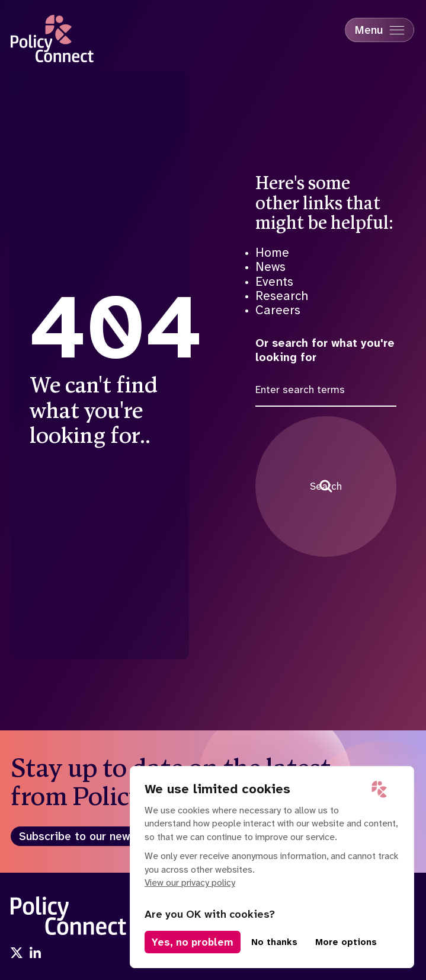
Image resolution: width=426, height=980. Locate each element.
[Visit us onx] (17, 954)
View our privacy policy (190, 882)
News (270, 267)
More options (346, 942)
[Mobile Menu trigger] (379, 30)
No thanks (274, 942)
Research (282, 296)
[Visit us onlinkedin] (36, 954)
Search (326, 486)
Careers (278, 310)
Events (274, 282)
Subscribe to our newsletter (93, 836)
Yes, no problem (193, 942)
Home (272, 253)
